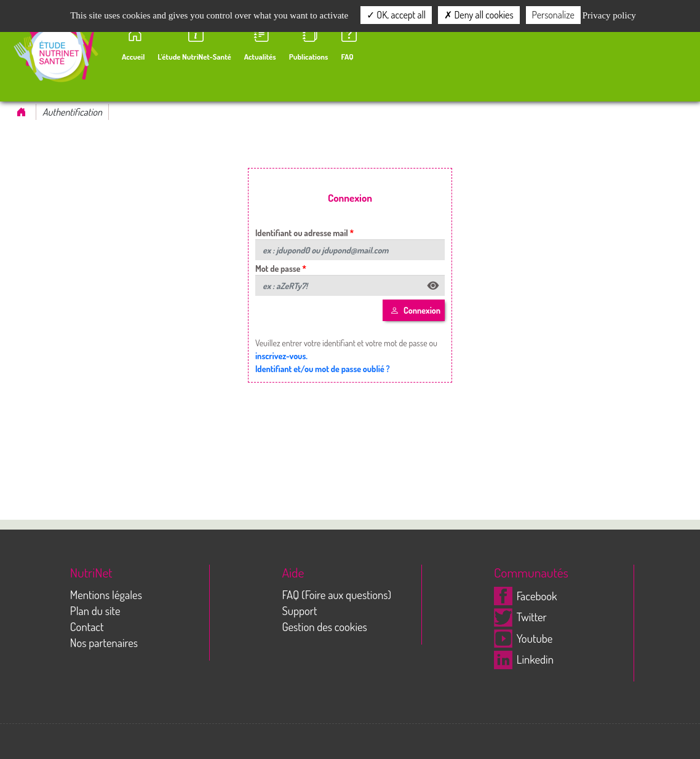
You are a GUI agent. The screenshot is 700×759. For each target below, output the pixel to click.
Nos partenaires (104, 642)
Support (299, 610)
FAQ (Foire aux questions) (336, 594)
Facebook (526, 596)
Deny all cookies (479, 15)
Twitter (520, 617)
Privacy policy (609, 15)
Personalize (553, 15)
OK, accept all (396, 15)
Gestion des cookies (324, 626)
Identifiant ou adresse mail (302, 233)
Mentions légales (106, 594)
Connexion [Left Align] (415, 310)
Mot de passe (278, 268)
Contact (87, 626)
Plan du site (95, 610)
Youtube (523, 638)
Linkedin (524, 659)
